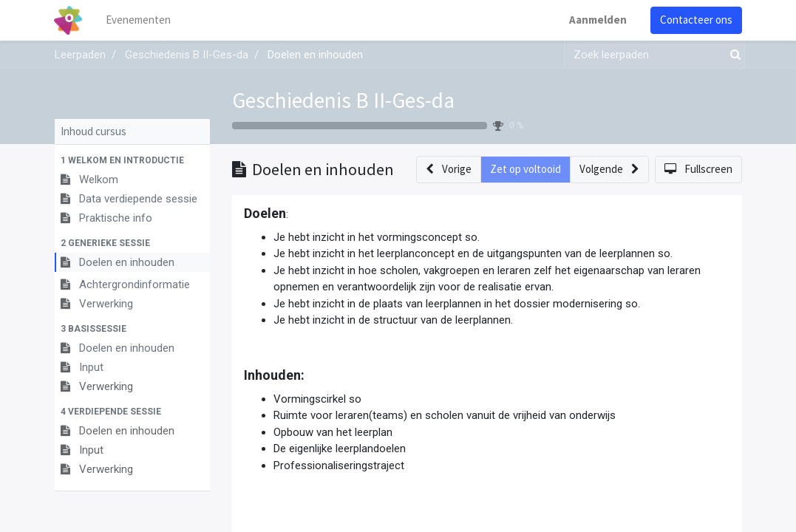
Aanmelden (598, 20)
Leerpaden (80, 55)
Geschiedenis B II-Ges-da (343, 100)
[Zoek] (732, 55)
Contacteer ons (696, 20)
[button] (132, 160)
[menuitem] (139, 20)
